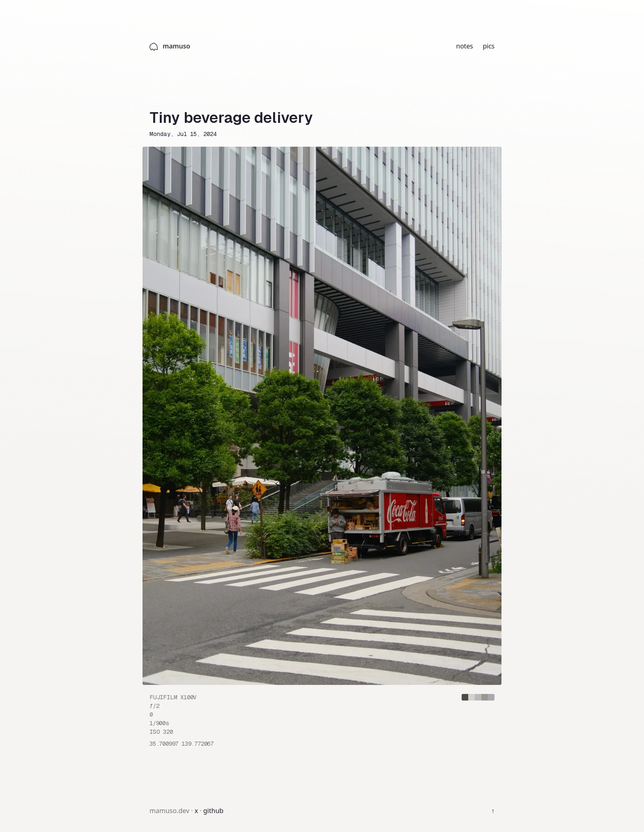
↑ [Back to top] (493, 811)
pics (489, 46)
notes (464, 46)
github (213, 811)
